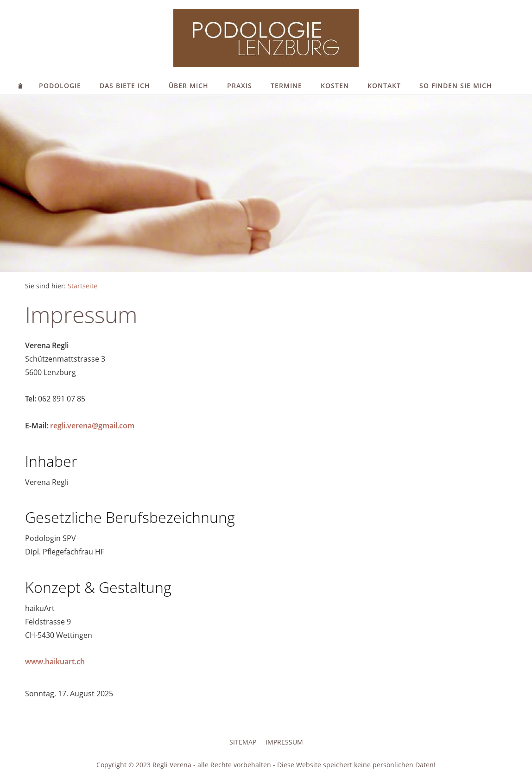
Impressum (284, 742)
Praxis (240, 86)
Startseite (82, 286)
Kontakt (384, 86)
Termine (286, 86)
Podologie (60, 86)
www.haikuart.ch (55, 662)
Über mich (189, 86)
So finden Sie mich (456, 86)
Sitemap (243, 742)
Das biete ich (125, 86)
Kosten (335, 86)
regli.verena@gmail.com (92, 426)
